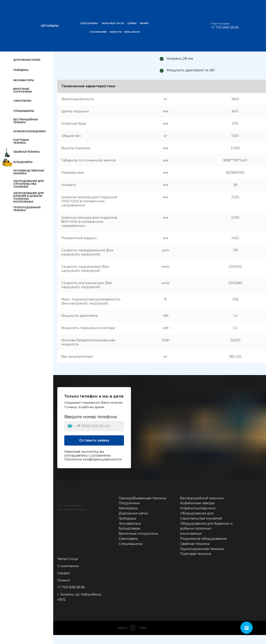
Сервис (64, 573)
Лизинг (64, 580)
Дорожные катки (133, 513)
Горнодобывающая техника (142, 498)
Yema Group (68, 559)
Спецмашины (131, 544)
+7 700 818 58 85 (71, 587)
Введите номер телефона (91, 417)
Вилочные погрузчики (138, 534)
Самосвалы (128, 539)
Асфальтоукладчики (198, 508)
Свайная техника (195, 544)
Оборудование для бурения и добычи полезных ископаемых (206, 529)
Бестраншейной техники (202, 498)
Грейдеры (127, 518)
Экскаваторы (130, 524)
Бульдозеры (129, 528)
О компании (68, 566)
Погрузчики (129, 503)
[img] (256, 9)
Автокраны (128, 508)
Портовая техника (196, 554)
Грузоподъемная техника (202, 549)
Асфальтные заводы (197, 503)
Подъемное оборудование (203, 539)
